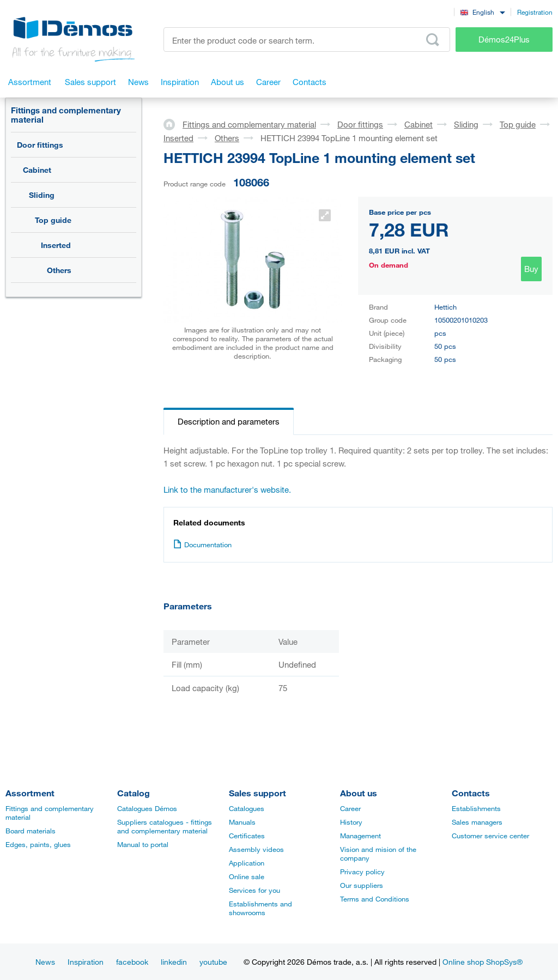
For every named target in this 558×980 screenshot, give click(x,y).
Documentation (202, 545)
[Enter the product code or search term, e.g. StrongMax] (307, 40)
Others (59, 270)
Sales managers (477, 822)
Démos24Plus (504, 39)
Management (360, 836)
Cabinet (37, 170)
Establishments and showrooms (260, 908)
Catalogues (247, 808)
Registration (535, 12)
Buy (531, 269)
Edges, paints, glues (38, 844)
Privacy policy (362, 872)
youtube (213, 962)
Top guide (53, 220)
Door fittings (40, 145)
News (45, 962)
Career (350, 808)
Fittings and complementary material (66, 115)
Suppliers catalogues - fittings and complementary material (165, 826)
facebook (132, 962)
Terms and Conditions (375, 899)
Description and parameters (229, 421)
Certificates (247, 836)
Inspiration (86, 962)
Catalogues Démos (147, 808)
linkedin (174, 962)
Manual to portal (143, 844)
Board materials (31, 831)
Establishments (476, 808)
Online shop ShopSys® (483, 962)
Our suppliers (362, 885)
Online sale (247, 876)
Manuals (242, 822)
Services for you (254, 890)
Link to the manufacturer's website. (227, 489)
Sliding (42, 195)
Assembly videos (256, 849)
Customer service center (490, 836)
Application (247, 863)
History (351, 822)
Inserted (56, 245)
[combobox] (483, 12)
